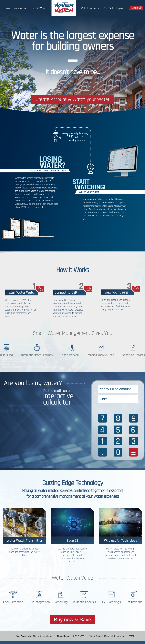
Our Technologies (114, 8)
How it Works (39, 8)
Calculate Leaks (90, 8)
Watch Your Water (16, 8)
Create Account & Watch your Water (73, 99)
